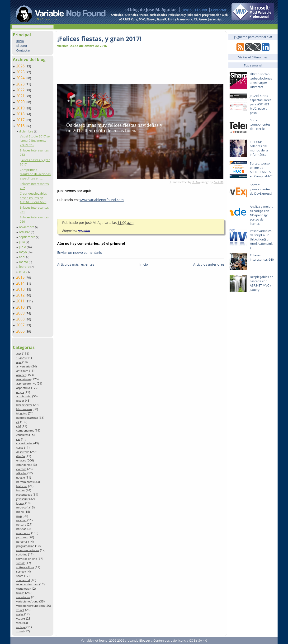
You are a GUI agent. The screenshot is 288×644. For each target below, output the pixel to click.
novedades (23, 533)
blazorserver (24, 405)
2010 (21, 307)
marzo (24, 262)
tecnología (23, 589)
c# (18, 422)
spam (20, 576)
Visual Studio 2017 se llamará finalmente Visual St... (35, 141)
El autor (201, 10)
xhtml (20, 631)
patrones (22, 537)
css (18, 439)
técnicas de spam (27, 584)
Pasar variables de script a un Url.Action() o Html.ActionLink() (262, 239)
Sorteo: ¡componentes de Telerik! (260, 124)
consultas (22, 435)
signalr (20, 563)
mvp (19, 516)
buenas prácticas (27, 418)
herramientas (25, 482)
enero (24, 272)
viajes (20, 614)
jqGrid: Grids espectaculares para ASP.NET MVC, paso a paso (260, 104)
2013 (21, 289)
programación (25, 546)
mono (20, 512)
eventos (21, 469)
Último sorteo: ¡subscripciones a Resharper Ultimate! (261, 80)
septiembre (28, 237)
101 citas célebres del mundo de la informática (259, 148)
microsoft (22, 507)
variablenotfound (27, 601)
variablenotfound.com (30, 606)
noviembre (27, 227)
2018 (21, 114)
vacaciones (23, 597)
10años (21, 358)
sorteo (20, 571)
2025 (21, 72)
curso (20, 448)
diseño (20, 456)
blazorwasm (24, 409)
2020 (21, 102)
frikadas (21, 473)
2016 (21, 126)
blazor (20, 401)
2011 (21, 301)
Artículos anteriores (209, 264)
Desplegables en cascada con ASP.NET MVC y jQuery (262, 283)
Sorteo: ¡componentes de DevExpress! (261, 189)
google (20, 477)
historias (22, 486)
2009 (21, 313)
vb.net (20, 610)
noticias (21, 529)
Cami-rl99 (219, 182)
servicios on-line (26, 559)
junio (23, 247)
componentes (25, 430)
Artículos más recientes (76, 264)
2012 (21, 295)
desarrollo (23, 452)
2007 (21, 325)
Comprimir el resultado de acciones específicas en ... (35, 174)
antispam (22, 371)
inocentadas (24, 495)
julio (22, 242)
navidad (21, 520)
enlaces (21, 460)
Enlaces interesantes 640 (262, 257)
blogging (22, 413)
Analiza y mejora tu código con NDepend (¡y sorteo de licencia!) (262, 215)
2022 (21, 90)
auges (20, 392)
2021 (21, 96)
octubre (25, 232)
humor (21, 490)
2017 (21, 120)
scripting (22, 554)
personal (22, 542)
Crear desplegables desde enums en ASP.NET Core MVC (33, 198)
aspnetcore (23, 379)
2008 (21, 319)
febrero (25, 267)
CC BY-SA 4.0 (198, 640)
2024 (21, 78)
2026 (21, 66)
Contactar (219, 10)
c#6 (19, 426)
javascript (22, 499)
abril (23, 257)
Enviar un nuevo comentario (80, 252)
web (19, 623)
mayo (23, 252)
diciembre (26, 131)
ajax (19, 362)
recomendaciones (28, 550)
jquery (20, 503)
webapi (21, 627)
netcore (21, 524)
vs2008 (21, 618)
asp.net (21, 375)
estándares (23, 465)
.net (19, 354)
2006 (21, 331)
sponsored (23, 580)
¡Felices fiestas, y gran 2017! (99, 39)
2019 (21, 108)
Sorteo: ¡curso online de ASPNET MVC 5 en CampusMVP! (262, 170)
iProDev (196, 182)
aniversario (23, 366)
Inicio (187, 10)
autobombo (24, 396)
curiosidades (24, 443)
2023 (21, 84)
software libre (25, 567)
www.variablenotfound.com (102, 200)
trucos (20, 593)
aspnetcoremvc (26, 383)
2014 (21, 283)
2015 (21, 277)
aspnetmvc (23, 388)
